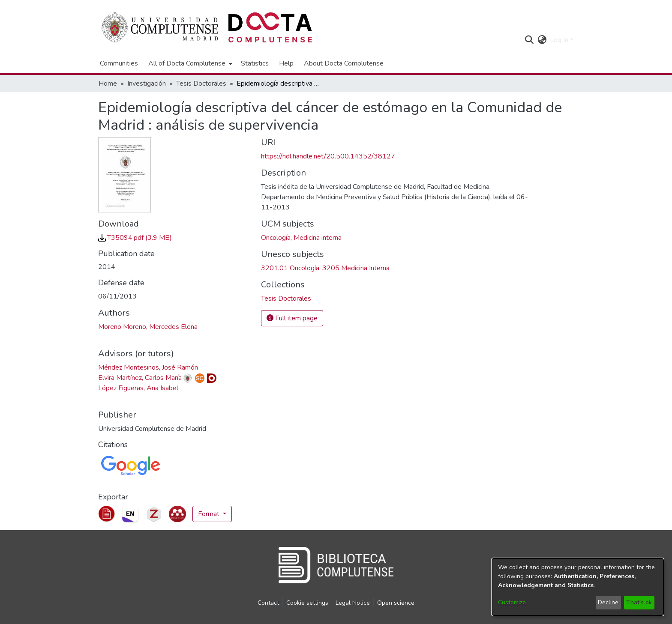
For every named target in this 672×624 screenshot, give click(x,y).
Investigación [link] (147, 84)
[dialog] (578, 587)
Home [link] (108, 84)
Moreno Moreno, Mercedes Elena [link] (148, 327)
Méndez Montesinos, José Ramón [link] (148, 367)
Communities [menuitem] (119, 63)
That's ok (639, 602)
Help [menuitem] (286, 63)
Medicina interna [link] (318, 238)
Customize (512, 602)
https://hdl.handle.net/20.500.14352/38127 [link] (328, 156)
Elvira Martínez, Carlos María (140, 378)
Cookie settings (307, 603)
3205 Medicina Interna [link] (356, 268)
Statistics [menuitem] (255, 63)
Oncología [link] (276, 238)
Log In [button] (560, 40)
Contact (268, 603)
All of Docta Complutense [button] (187, 63)
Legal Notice (353, 603)
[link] (135, 238)
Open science (396, 603)
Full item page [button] (292, 318)
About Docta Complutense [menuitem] (344, 63)
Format (210, 514)
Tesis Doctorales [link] (201, 84)
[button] (529, 40)
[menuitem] (189, 63)
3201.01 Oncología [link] (290, 268)
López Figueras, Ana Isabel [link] (138, 388)
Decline (608, 602)
